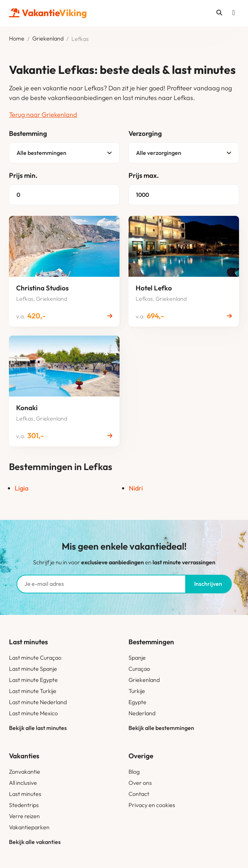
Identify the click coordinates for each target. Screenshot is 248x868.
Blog (134, 772)
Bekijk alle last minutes (38, 728)
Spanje (137, 658)
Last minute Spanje (33, 669)
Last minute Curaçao (35, 658)
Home (17, 39)
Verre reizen (24, 816)
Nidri (136, 488)
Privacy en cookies (152, 805)
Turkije (137, 691)
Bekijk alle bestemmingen (161, 728)
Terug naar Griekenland (43, 115)
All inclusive (23, 783)
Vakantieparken (29, 827)
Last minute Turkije (33, 691)
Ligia (22, 488)
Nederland (142, 713)
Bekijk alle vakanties (35, 842)
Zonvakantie (25, 772)
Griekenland (48, 39)
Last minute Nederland (38, 702)
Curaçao (139, 669)
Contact (139, 794)
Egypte (137, 702)
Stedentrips (24, 805)
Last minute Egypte (33, 680)
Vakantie (48, 13)
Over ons (140, 783)
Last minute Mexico (33, 713)
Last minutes (25, 794)
